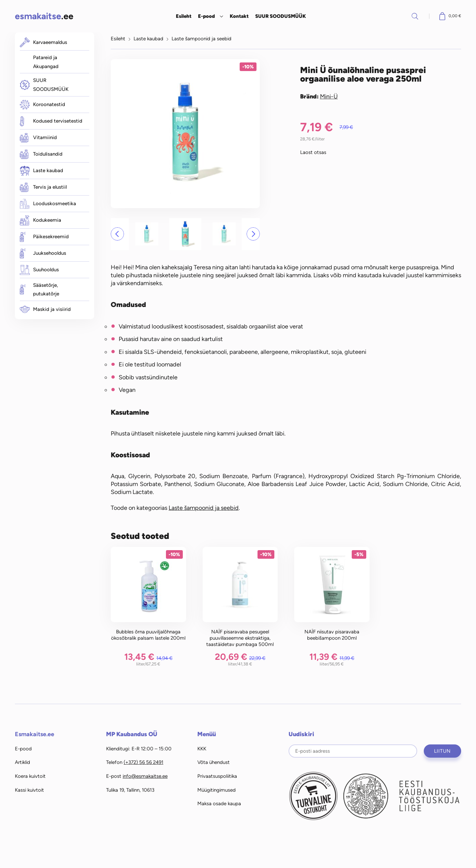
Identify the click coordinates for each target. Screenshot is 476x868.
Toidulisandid (41, 154)
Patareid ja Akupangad (46, 62)
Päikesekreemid (44, 237)
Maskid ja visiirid (45, 309)
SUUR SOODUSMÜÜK (281, 16)
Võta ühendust (214, 762)
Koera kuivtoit (30, 776)
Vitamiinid (38, 138)
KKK (202, 749)
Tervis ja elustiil (43, 187)
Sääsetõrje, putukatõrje (40, 290)
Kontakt (239, 16)
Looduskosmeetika (48, 204)
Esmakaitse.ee (35, 734)
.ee (44, 16)
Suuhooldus (39, 270)
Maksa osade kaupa (219, 804)
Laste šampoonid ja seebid (201, 39)
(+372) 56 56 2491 (143, 762)
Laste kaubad (41, 171)
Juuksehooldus (43, 253)
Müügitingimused (217, 790)
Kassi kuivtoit (29, 790)
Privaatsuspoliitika (217, 776)
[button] (117, 234)
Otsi (415, 16)
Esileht (184, 16)
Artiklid (22, 762)
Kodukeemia (40, 220)
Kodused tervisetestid (51, 121)
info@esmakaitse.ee (145, 776)
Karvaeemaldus (43, 42)
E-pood (206, 16)
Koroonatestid (42, 105)
